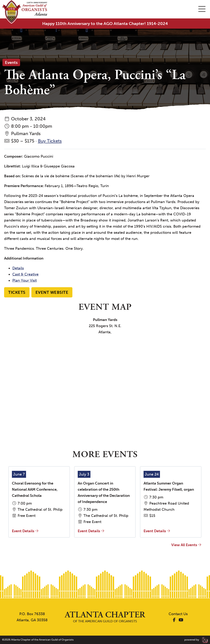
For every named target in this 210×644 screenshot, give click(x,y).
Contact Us (178, 614)
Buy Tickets (50, 141)
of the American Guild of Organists (105, 617)
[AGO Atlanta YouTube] (181, 620)
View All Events (186, 545)
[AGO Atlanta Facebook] (174, 620)
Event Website (52, 292)
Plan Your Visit (25, 280)
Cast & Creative (25, 274)
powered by (196, 640)
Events (11, 62)
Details (18, 268)
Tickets (17, 292)
